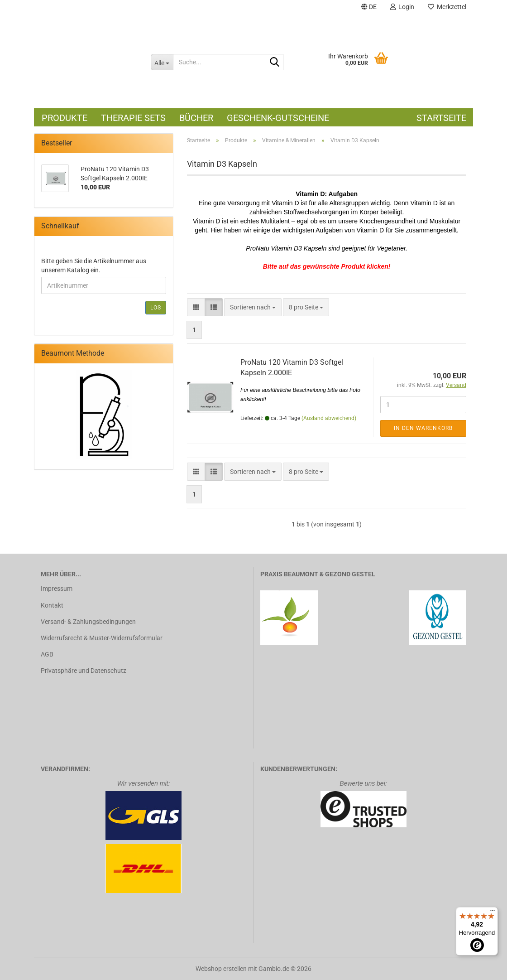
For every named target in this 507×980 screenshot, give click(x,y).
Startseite (441, 118)
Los (156, 308)
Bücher (196, 118)
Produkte (65, 118)
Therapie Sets (133, 118)
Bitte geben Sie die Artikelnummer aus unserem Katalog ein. (94, 266)
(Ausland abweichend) (329, 418)
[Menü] (493, 912)
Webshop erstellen (221, 969)
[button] (369, 8)
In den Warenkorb (423, 428)
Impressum (57, 589)
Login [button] (402, 7)
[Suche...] (162, 62)
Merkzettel (447, 7)
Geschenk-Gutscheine (278, 118)
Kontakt (52, 605)
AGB (47, 654)
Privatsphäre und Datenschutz (84, 671)
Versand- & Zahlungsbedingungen (88, 622)
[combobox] (253, 307)
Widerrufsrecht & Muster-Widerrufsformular (102, 638)
